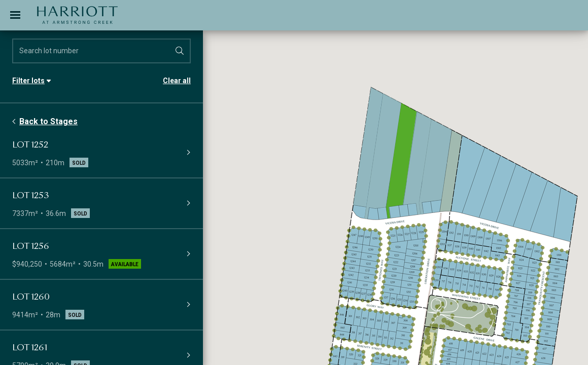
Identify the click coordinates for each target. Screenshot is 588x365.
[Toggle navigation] (15, 15)
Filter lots (28, 81)
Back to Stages (48, 121)
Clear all (177, 81)
